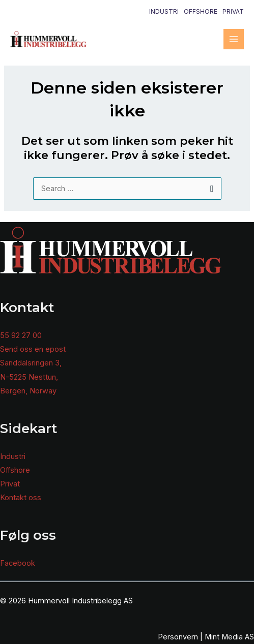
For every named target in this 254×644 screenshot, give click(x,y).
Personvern (178, 637)
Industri (164, 11)
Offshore (201, 11)
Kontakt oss (21, 498)
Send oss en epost (33, 349)
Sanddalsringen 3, (31, 363)
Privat (233, 11)
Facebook (18, 563)
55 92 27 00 (21, 335)
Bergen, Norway (28, 391)
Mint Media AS (229, 637)
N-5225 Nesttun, (29, 377)
